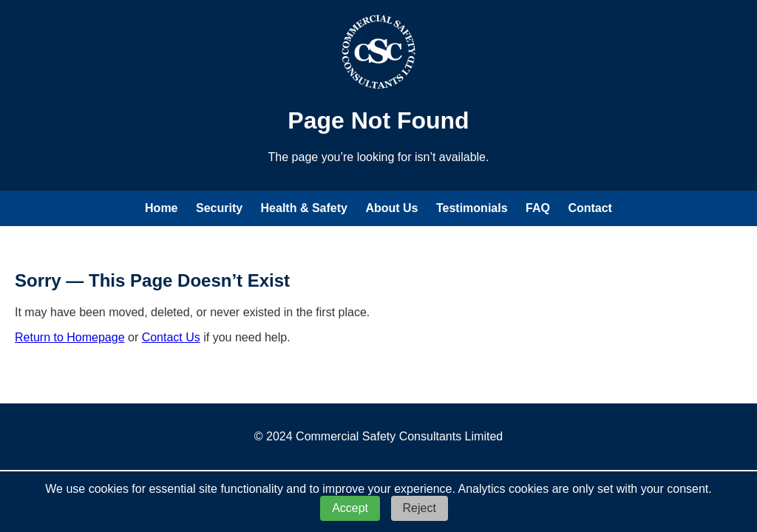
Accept (350, 508)
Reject (420, 508)
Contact (590, 208)
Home (161, 208)
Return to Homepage (70, 337)
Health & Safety (304, 208)
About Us (391, 208)
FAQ (538, 208)
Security (219, 208)
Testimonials (472, 208)
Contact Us (171, 337)
